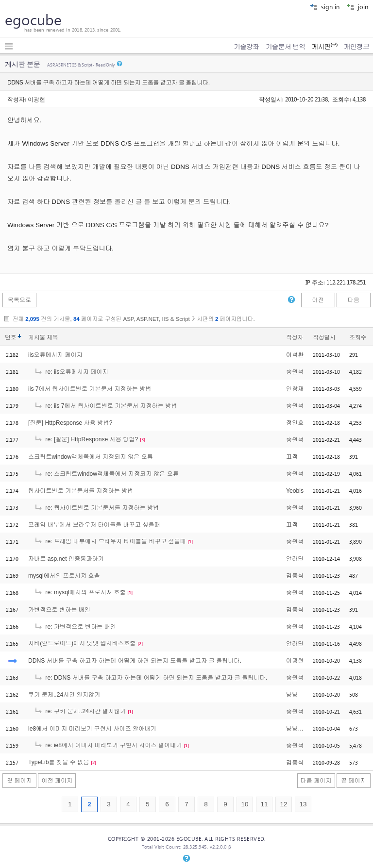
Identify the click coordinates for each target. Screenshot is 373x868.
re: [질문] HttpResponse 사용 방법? (86, 439)
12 (283, 804)
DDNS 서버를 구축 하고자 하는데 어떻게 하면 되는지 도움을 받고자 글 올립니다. (135, 661)
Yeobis (295, 491)
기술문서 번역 (286, 47)
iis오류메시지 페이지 (55, 355)
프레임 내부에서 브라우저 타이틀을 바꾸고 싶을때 (94, 525)
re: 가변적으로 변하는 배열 (75, 627)
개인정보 (356, 47)
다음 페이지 (316, 781)
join (357, 7)
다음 (354, 300)
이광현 (36, 99)
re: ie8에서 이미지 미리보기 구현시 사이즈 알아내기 (108, 745)
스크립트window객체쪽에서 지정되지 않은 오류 (91, 457)
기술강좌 (246, 47)
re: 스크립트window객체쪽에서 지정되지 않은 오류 (106, 474)
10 (245, 804)
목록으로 (20, 300)
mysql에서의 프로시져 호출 (64, 576)
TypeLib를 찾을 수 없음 (59, 762)
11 (264, 804)
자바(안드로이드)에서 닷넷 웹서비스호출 (82, 643)
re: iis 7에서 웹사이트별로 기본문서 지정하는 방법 (106, 406)
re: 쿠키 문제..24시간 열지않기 (80, 711)
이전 (318, 300)
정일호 (295, 423)
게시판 (324, 47)
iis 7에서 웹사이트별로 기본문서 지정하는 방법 (90, 389)
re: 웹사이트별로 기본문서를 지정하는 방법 (96, 508)
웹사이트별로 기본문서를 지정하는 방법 (81, 491)
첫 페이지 (19, 781)
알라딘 (295, 559)
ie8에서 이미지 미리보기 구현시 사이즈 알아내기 (92, 729)
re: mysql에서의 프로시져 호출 (80, 592)
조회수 (358, 337)
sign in (325, 7)
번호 (10, 337)
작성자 (295, 337)
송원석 (295, 372)
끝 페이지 (354, 781)
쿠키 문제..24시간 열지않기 (64, 695)
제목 (52, 337)
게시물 (43, 337)
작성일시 (324, 337)
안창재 (295, 389)
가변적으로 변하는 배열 (59, 610)
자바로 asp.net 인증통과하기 (66, 559)
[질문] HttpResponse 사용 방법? (70, 423)
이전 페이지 (57, 781)
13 (303, 804)
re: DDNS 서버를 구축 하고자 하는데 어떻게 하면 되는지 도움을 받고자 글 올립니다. (151, 678)
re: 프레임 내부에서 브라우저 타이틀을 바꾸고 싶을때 (110, 541)
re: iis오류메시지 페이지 (71, 372)
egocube (33, 19)
